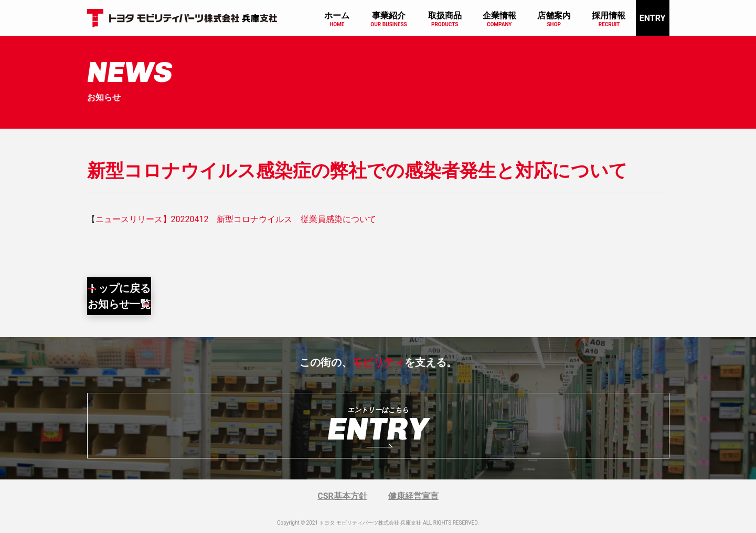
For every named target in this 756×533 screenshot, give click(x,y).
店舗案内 (554, 15)
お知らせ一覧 (119, 304)
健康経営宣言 (413, 496)
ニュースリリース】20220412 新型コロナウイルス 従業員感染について (236, 219)
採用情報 (609, 15)
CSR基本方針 (342, 496)
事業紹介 (389, 15)
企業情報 (499, 15)
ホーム (337, 15)
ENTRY (653, 18)
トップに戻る (119, 288)
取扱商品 (445, 15)
